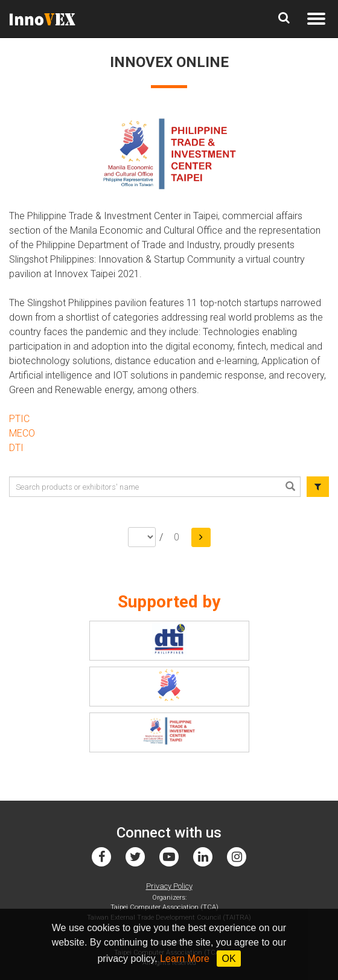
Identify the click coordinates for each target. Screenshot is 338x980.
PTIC (19, 419)
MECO (22, 433)
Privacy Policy (169, 886)
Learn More (185, 959)
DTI (16, 448)
